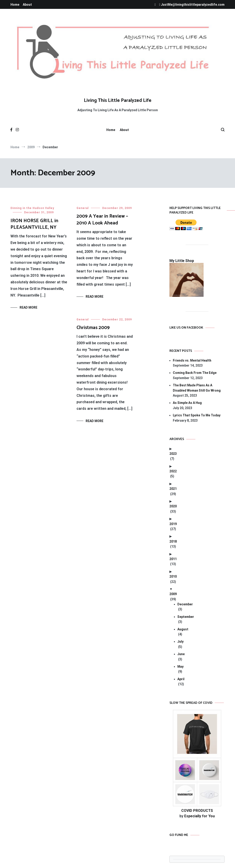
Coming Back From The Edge (195, 373)
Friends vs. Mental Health (192, 360)
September (186, 617)
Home (15, 5)
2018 (173, 541)
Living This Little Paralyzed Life (118, 101)
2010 (173, 576)
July (180, 642)
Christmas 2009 (93, 328)
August (183, 629)
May (180, 667)
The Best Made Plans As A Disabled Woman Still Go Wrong (197, 388)
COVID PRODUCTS (197, 811)
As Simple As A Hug (187, 403)
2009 (173, 594)
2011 (173, 559)
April (181, 679)
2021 (173, 489)
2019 (173, 524)
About (27, 5)
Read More (28, 307)
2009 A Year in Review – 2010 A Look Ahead (102, 220)
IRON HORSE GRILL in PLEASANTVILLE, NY (34, 224)
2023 (173, 454)
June (181, 654)
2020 (173, 506)
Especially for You (199, 816)
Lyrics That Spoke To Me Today (197, 415)
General (83, 208)
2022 (173, 471)
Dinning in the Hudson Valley (32, 208)
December (185, 604)
